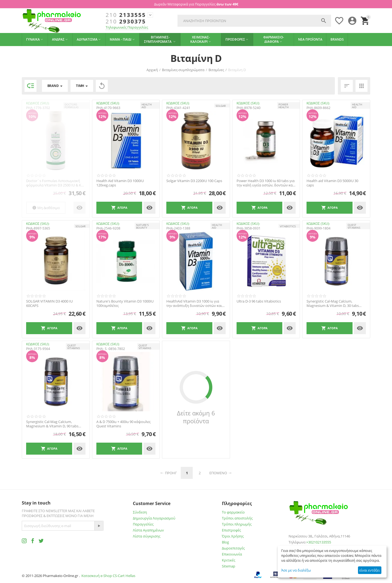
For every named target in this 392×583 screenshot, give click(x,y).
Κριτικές (229, 560)
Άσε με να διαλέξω (296, 570)
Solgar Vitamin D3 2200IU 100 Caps (194, 181)
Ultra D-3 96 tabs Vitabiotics (259, 301)
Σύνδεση (140, 512)
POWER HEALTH (284, 106)
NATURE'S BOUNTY (142, 226)
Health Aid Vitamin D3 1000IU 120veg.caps (120, 183)
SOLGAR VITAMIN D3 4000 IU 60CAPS (49, 303)
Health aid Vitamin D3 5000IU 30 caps (332, 183)
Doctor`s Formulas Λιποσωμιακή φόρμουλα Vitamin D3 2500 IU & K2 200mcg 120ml (55, 183)
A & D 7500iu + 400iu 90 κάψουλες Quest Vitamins (123, 424)
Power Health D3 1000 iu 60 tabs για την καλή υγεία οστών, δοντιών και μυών (266, 183)
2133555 (126, 15)
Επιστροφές (231, 530)
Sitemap (229, 566)
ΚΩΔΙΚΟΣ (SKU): (38, 103)
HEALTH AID (147, 106)
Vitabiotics (288, 226)
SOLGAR (221, 106)
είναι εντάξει (370, 570)
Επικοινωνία (232, 554)
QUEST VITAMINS (354, 226)
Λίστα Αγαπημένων (148, 530)
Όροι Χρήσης (233, 536)
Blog (225, 542)
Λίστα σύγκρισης (147, 536)
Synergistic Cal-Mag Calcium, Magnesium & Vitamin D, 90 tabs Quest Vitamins (52, 424)
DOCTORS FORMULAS (71, 106)
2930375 (126, 22)
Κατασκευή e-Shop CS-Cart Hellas (108, 576)
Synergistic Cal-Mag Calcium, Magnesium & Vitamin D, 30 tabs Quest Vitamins (333, 303)
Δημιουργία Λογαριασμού (154, 518)
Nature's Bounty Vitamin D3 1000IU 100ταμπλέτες (125, 303)
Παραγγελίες (143, 524)
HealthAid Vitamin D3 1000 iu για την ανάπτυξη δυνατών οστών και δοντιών (194, 303)
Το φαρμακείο (233, 512)
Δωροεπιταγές (233, 548)
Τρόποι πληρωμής (237, 524)
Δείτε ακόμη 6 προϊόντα (196, 417)
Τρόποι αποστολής (237, 518)
